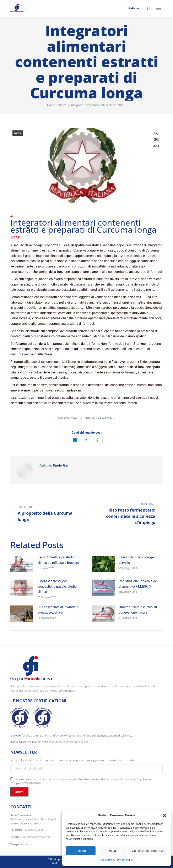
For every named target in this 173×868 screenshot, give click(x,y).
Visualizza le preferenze (148, 851)
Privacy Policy (125, 860)
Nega (112, 851)
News (18, 133)
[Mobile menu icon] (158, 8)
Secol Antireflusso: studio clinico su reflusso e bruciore (58, 560)
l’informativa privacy (52, 779)
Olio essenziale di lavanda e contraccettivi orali (58, 610)
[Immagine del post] (22, 564)
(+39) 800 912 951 (34, 830)
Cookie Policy (107, 860)
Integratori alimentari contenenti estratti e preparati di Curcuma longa (83, 226)
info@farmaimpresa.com (35, 837)
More (15, 238)
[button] (165, 816)
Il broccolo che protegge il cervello (137, 560)
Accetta (81, 851)
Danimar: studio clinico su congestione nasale (138, 610)
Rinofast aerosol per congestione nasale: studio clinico (57, 586)
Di (88, 418)
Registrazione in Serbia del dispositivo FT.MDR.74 (138, 584)
